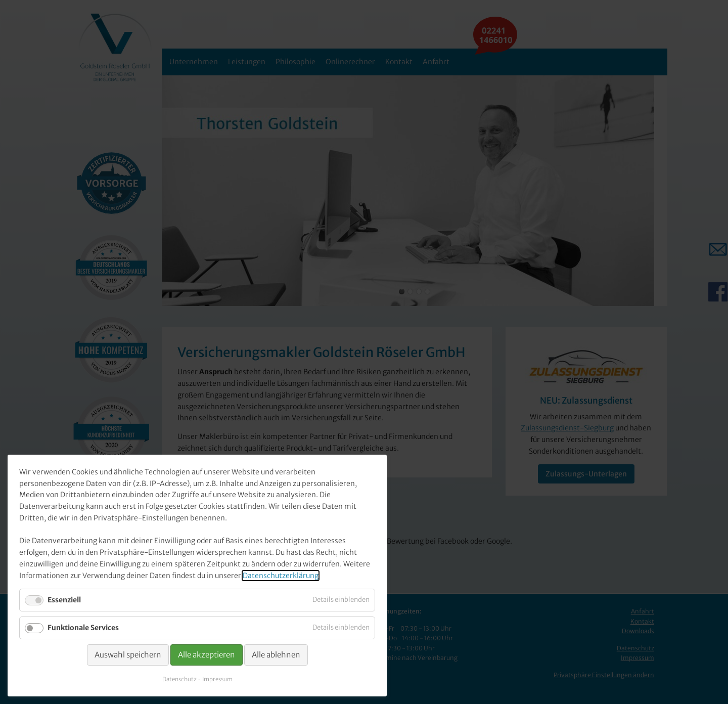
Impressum (217, 679)
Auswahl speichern (128, 655)
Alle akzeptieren (207, 655)
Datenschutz (179, 679)
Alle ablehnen (276, 655)
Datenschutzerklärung (281, 576)
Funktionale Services (83, 628)
